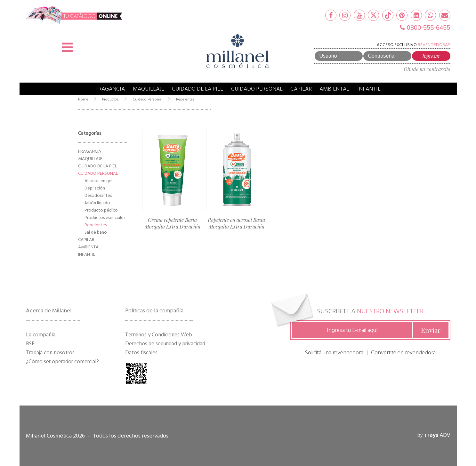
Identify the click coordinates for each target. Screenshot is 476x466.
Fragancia (110, 89)
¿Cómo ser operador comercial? (62, 362)
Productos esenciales (105, 217)
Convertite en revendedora (403, 353)
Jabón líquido (97, 203)
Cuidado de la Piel (198, 89)
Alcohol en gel (98, 181)
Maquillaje (149, 89)
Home (83, 99)
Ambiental (334, 89)
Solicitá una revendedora (334, 353)
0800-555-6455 (425, 28)
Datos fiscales (141, 353)
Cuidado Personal (257, 89)
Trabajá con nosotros (50, 353)
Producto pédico (101, 210)
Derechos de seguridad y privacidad (165, 344)
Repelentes (185, 99)
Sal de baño (96, 232)
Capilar (301, 89)
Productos (110, 99)
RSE (30, 344)
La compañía (41, 335)
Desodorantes (98, 195)
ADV (437, 435)
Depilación (95, 188)
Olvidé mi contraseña (427, 69)
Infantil (369, 89)
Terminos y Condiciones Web (159, 335)
